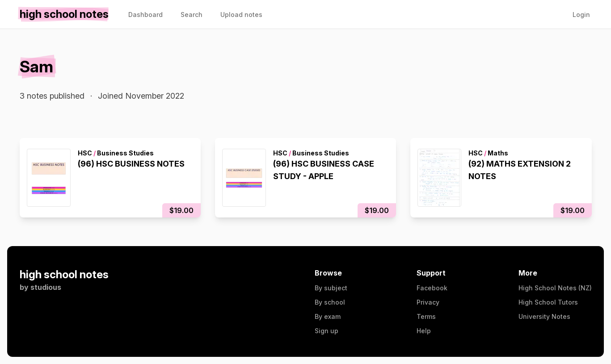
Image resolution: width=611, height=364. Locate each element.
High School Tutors (548, 302)
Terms (426, 316)
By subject (331, 288)
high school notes (64, 274)
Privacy (428, 302)
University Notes (544, 316)
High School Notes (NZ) (555, 288)
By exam (328, 316)
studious (46, 287)
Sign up (327, 331)
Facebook (432, 288)
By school (330, 302)
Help (424, 331)
